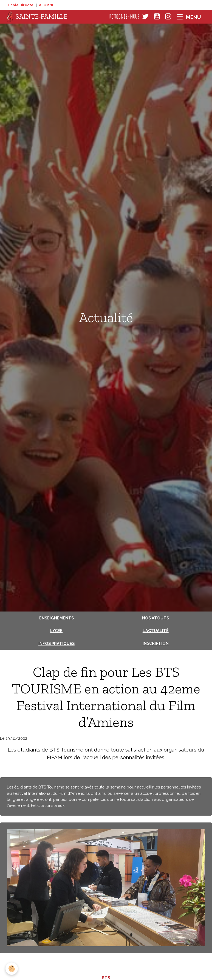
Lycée (56, 631)
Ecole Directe (21, 5)
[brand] (37, 17)
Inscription (156, 643)
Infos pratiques (56, 643)
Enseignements (56, 618)
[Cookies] (12, 969)
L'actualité (156, 631)
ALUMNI (46, 5)
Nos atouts (156, 618)
